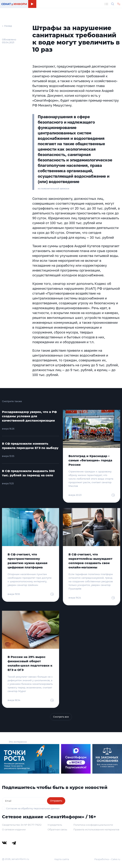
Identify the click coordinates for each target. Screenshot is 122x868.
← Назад (7, 26)
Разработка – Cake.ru (107, 859)
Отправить (56, 801)
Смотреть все (61, 717)
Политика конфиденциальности (93, 825)
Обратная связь (57, 829)
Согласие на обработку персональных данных (33, 808)
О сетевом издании (14, 829)
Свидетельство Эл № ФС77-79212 (22, 825)
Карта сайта (62, 859)
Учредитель (55, 825)
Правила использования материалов (96, 829)
